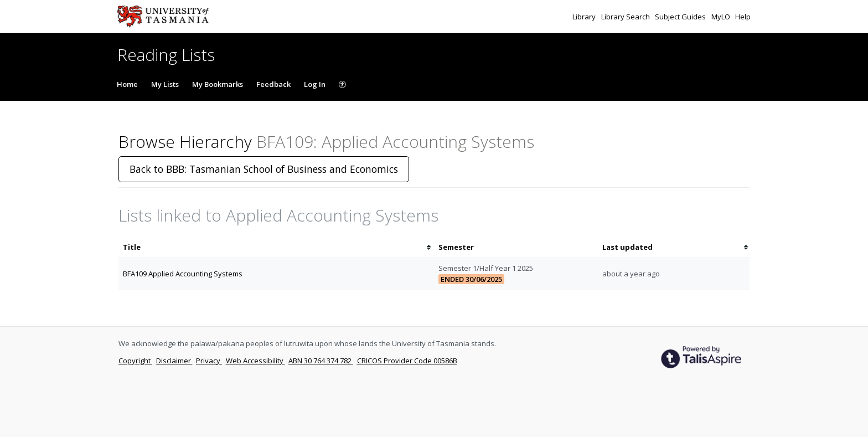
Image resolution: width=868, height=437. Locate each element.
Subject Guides (681, 17)
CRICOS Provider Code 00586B (407, 361)
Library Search (626, 17)
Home (127, 84)
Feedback (273, 84)
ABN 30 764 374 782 (321, 361)
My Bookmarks (218, 84)
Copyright (135, 361)
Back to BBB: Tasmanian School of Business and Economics (264, 169)
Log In (315, 84)
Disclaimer (174, 361)
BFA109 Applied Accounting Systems (183, 274)
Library (585, 17)
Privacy (209, 361)
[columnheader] (276, 247)
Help (743, 17)
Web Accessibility (255, 361)
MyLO (722, 17)
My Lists (165, 84)
